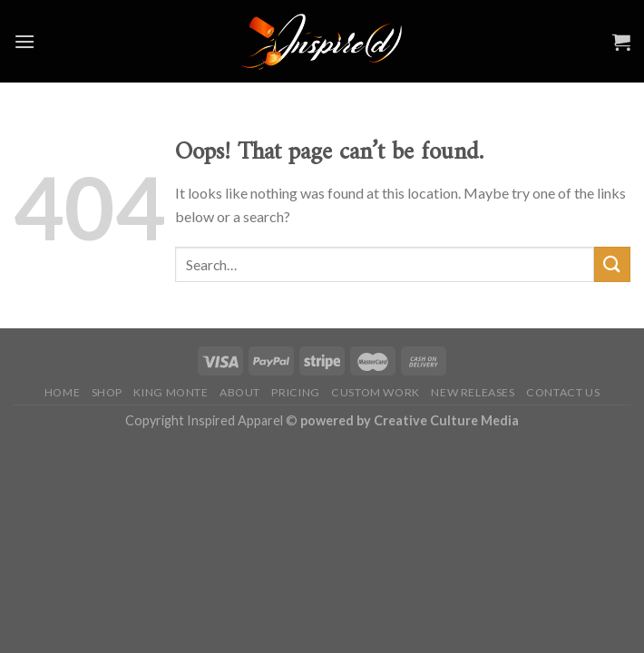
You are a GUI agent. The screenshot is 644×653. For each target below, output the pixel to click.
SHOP (107, 392)
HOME (62, 392)
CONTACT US (563, 392)
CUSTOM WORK (376, 392)
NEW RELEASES (473, 392)
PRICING (295, 392)
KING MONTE (171, 392)
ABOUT (240, 392)
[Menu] (24, 41)
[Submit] (612, 264)
